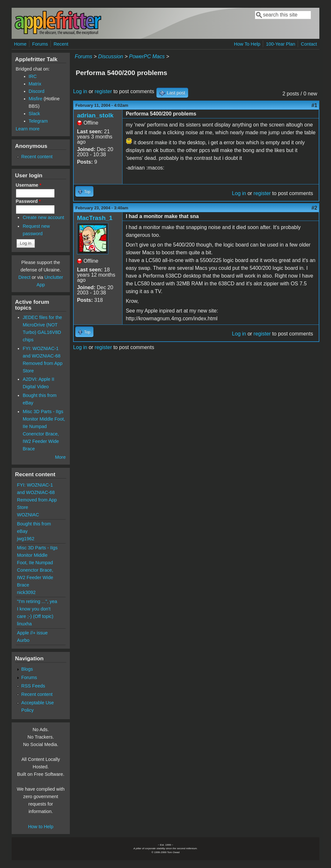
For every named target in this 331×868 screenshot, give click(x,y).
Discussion (111, 56)
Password (28, 201)
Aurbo (23, 640)
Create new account (43, 217)
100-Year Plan (281, 44)
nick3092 (27, 592)
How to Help (41, 827)
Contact (309, 44)
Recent (61, 44)
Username (29, 185)
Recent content (37, 157)
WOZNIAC (28, 515)
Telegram (38, 121)
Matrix (35, 84)
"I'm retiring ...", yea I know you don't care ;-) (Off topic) (37, 609)
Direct (25, 277)
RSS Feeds (33, 686)
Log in (80, 91)
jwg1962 (26, 539)
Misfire (36, 99)
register (103, 91)
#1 (315, 105)
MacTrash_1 (95, 218)
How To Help (247, 44)
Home (20, 44)
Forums (40, 44)
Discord (37, 91)
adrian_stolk (95, 115)
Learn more (28, 129)
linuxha (25, 624)
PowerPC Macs (147, 56)
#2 (315, 208)
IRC (33, 76)
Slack (34, 114)
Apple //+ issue (32, 633)
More (60, 457)
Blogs (27, 669)
